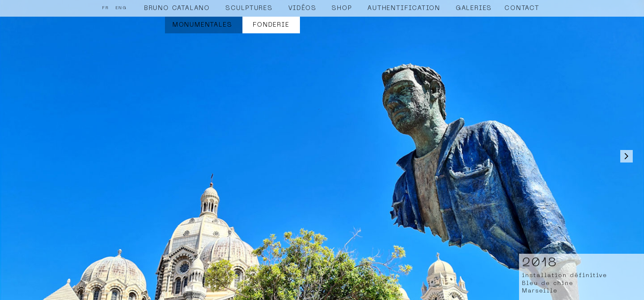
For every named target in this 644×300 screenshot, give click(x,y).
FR (106, 8)
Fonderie (271, 25)
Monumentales (202, 25)
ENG (121, 8)
